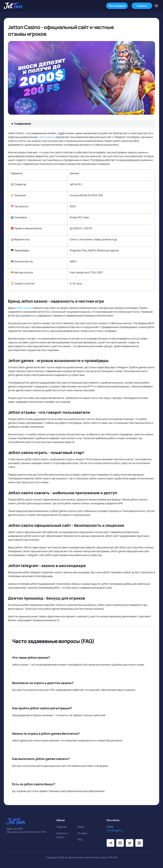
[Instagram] (139, 843)
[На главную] (13, 6)
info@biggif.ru (115, 830)
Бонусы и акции (62, 835)
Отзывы (82, 833)
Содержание (23, 124)
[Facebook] (120, 843)
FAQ (80, 840)
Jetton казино (47, 137)
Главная (62, 827)
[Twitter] (130, 843)
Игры (81, 827)
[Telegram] (110, 843)
